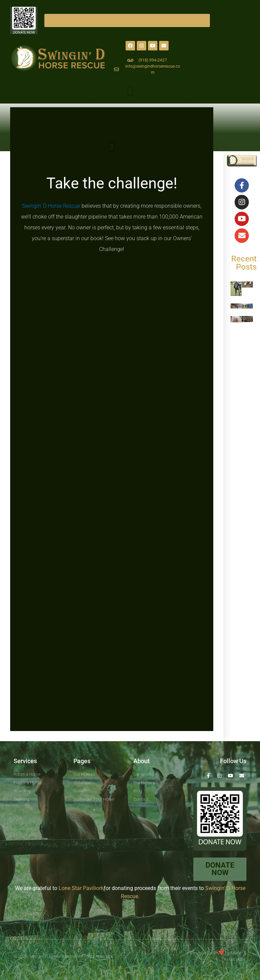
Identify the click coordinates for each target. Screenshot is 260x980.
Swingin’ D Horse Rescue (51, 206)
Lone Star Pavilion (80, 888)
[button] (130, 91)
